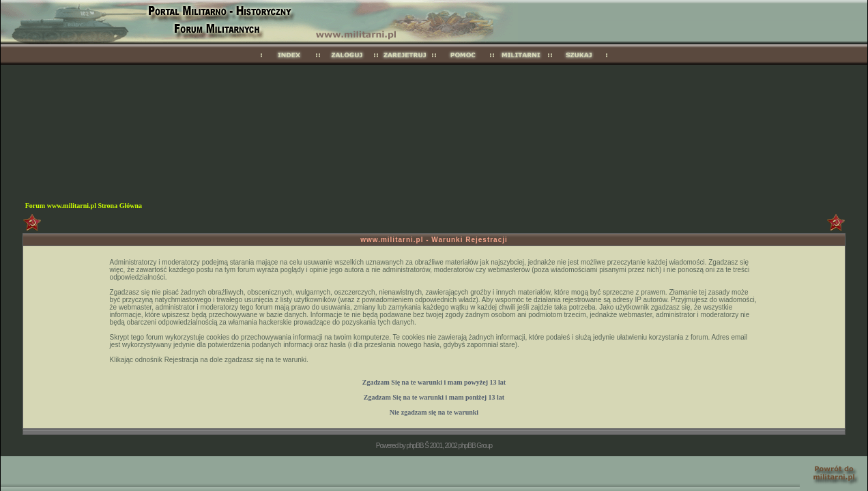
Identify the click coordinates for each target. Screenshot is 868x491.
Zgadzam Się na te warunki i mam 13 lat (434, 382)
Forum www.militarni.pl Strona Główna (84, 206)
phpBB (415, 446)
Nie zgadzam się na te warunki (434, 412)
